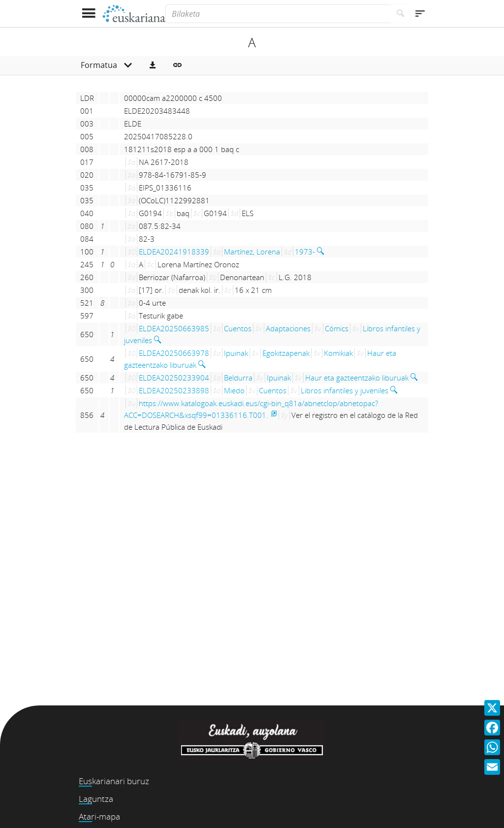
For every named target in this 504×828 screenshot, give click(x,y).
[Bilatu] (401, 14)
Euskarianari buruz (114, 781)
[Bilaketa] (278, 14)
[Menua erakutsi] (88, 14)
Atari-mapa (99, 816)
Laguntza (96, 799)
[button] (153, 65)
